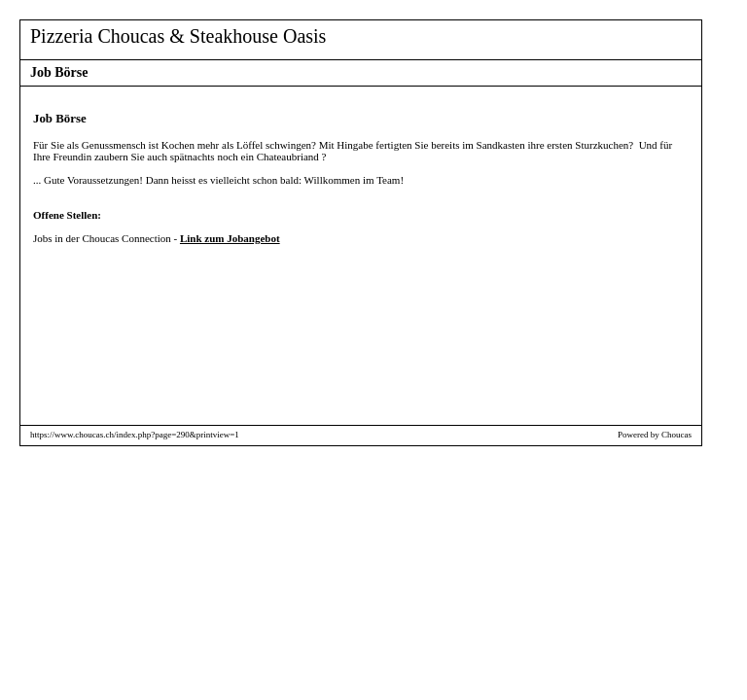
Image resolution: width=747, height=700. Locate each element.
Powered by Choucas (655, 435)
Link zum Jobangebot (230, 238)
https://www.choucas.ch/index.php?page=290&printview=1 (135, 435)
